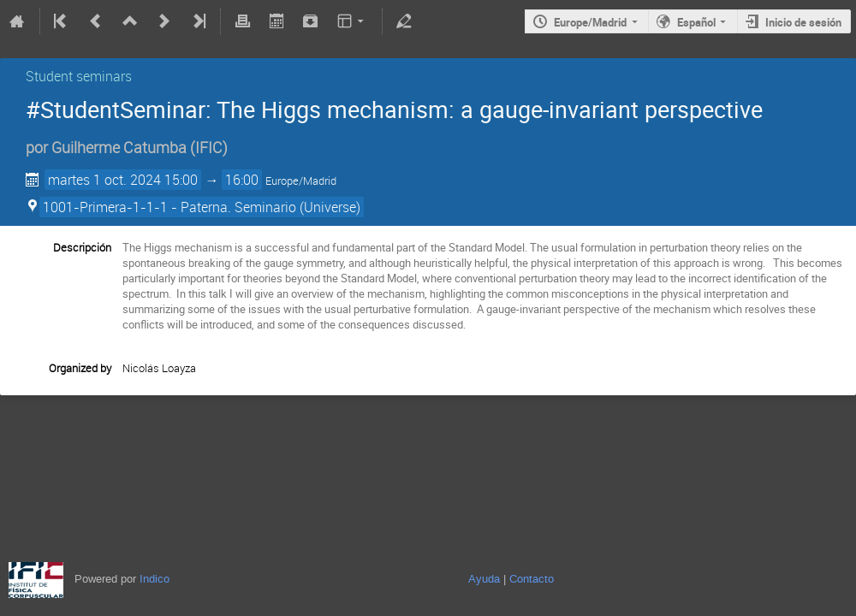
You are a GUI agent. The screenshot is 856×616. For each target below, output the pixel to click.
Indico (155, 579)
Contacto (532, 579)
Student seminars (79, 76)
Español (696, 22)
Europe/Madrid (590, 22)
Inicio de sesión (803, 22)
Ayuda (484, 579)
